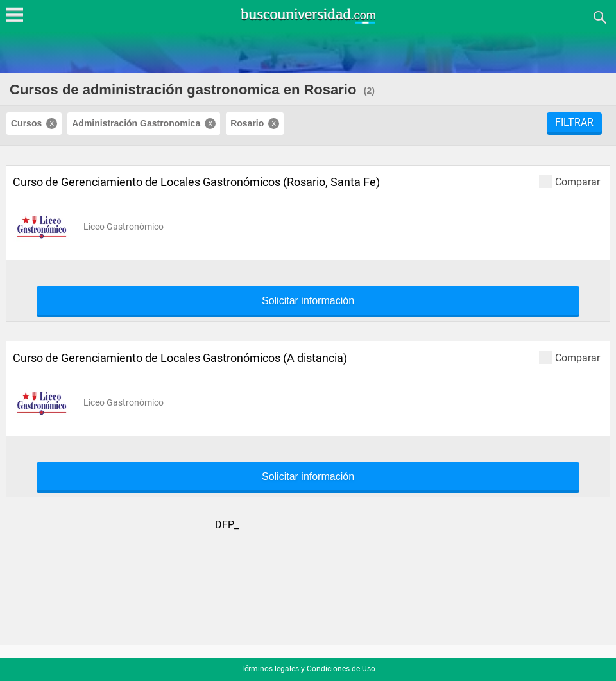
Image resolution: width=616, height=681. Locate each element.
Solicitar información (308, 301)
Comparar (569, 181)
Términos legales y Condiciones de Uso (308, 669)
